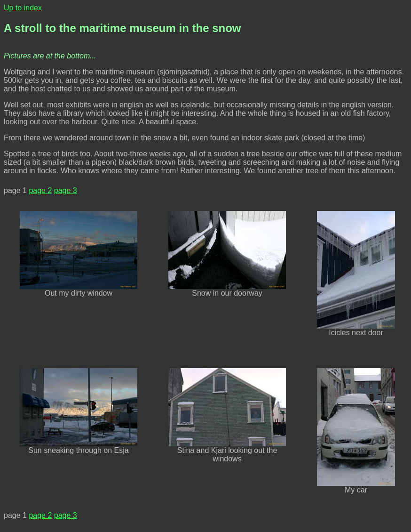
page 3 (66, 190)
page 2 (40, 190)
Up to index (23, 8)
